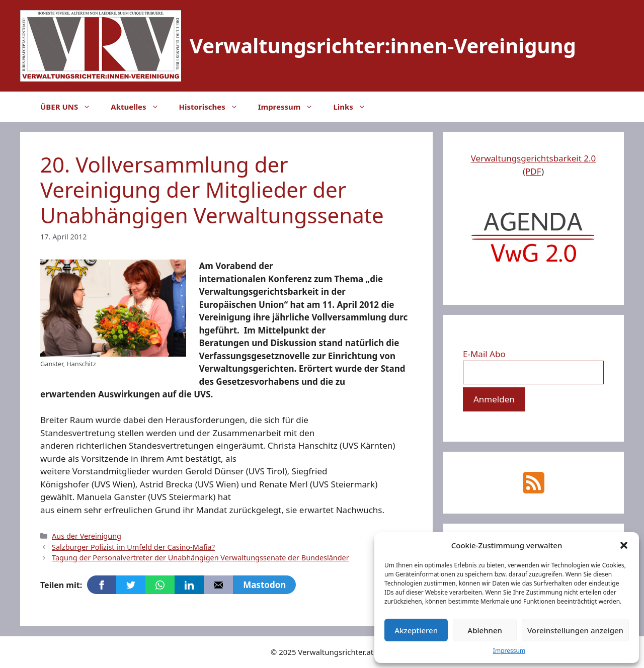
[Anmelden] (494, 399)
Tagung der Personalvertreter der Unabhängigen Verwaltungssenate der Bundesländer (200, 558)
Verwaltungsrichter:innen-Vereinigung (383, 46)
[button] (624, 545)
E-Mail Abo (484, 354)
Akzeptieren (416, 630)
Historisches (214, 107)
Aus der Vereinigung (87, 536)
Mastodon (264, 585)
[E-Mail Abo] (533, 373)
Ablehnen (485, 630)
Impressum (509, 651)
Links (354, 107)
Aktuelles (140, 107)
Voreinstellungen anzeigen (575, 630)
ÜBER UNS (70, 107)
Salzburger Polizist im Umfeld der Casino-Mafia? (133, 547)
